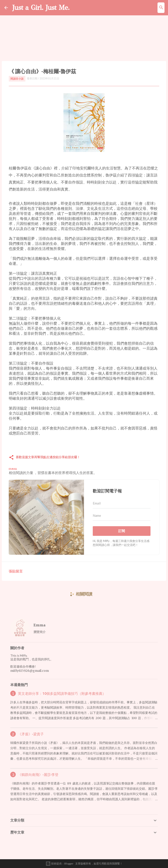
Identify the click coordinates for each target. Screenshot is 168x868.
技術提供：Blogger (59, 864)
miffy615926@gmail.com (30, 671)
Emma (39, 625)
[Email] (122, 503)
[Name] (122, 516)
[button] (11, 458)
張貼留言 (16, 571)
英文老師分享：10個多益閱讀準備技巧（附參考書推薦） (62, 693)
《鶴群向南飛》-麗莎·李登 (38, 775)
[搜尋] (161, 8)
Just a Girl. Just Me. (41, 8)
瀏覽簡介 (40, 632)
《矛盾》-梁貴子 (31, 734)
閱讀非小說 (17, 79)
